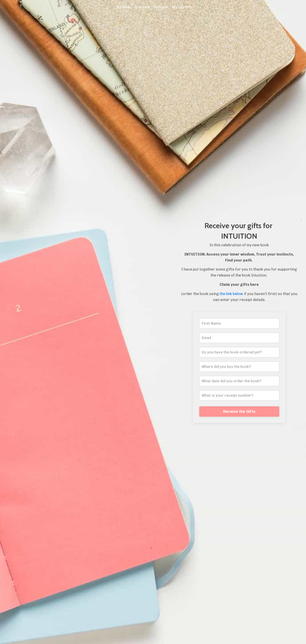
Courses (142, 7)
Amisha (123, 7)
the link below (231, 294)
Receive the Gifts (239, 412)
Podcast (161, 7)
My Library (182, 7)
